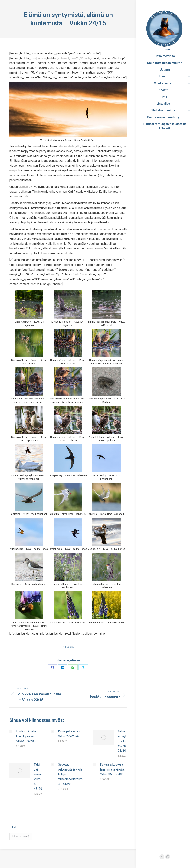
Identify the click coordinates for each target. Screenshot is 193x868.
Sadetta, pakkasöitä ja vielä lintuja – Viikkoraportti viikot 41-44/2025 (71, 774)
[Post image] (11, 732)
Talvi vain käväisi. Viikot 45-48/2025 (40, 777)
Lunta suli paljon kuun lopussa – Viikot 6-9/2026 (27, 736)
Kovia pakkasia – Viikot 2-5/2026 (69, 734)
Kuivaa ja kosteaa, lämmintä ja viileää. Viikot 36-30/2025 (112, 769)
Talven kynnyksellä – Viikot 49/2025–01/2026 (126, 741)
